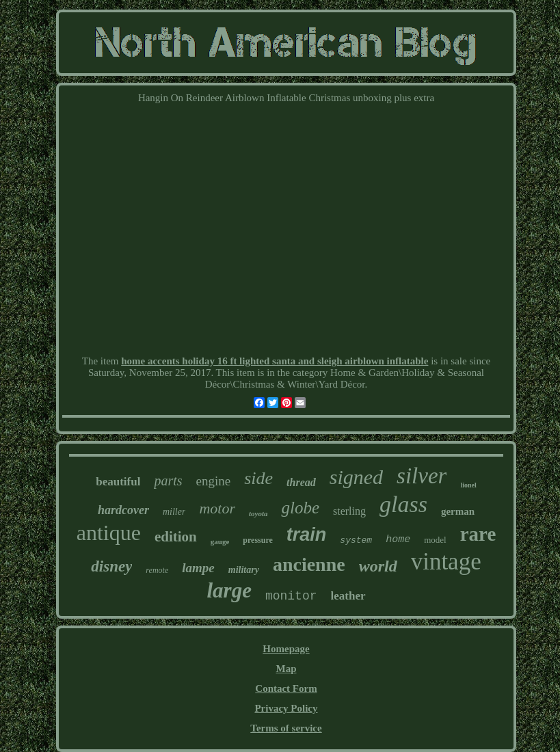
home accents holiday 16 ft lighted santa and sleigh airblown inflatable (275, 361)
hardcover (123, 510)
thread (301, 482)
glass (403, 504)
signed (356, 477)
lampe (198, 568)
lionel (468, 485)
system (356, 540)
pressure (258, 540)
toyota (258, 513)
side (258, 478)
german (458, 511)
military (244, 570)
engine (214, 481)
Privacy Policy (286, 708)
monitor (291, 596)
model (435, 540)
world (378, 566)
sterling (349, 511)
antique (109, 533)
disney (111, 566)
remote (157, 570)
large (229, 590)
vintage (446, 562)
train (307, 535)
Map (286, 669)
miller (174, 512)
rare (478, 534)
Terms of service (286, 728)
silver (422, 476)
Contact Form (286, 688)
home (398, 540)
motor (217, 508)
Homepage (286, 649)
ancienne (309, 564)
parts (168, 481)
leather (348, 596)
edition (176, 537)
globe (300, 508)
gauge (220, 541)
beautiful (118, 482)
